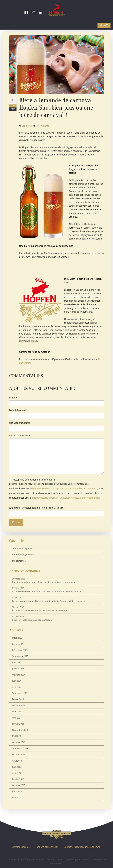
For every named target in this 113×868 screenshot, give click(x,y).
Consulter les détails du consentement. (80, 498)
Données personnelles (47, 847)
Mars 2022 (17, 712)
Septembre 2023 (20, 693)
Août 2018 (17, 761)
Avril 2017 (17, 798)
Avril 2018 (17, 773)
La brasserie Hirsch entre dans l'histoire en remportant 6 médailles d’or (47, 590)
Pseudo (13, 398)
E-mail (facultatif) (18, 410)
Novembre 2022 (20, 706)
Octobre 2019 (19, 742)
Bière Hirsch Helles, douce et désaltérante (32, 618)
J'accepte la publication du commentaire (32, 480)
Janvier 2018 (18, 779)
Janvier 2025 (18, 669)
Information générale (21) (25, 555)
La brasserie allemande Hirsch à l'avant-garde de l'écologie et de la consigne (49, 599)
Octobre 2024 (19, 675)
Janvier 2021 (18, 724)
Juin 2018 (17, 767)
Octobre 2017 (19, 785)
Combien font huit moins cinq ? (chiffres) (37, 508)
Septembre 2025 (20, 656)
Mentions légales (21, 847)
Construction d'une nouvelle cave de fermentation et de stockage (44, 580)
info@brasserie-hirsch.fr (45, 498)
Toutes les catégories (22, 549)
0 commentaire (44, 126)
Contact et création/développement (83, 847)
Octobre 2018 (19, 755)
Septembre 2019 (20, 749)
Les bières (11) (19, 561)
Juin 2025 (17, 663)
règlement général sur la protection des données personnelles (63, 489)
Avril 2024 (17, 687)
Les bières (27, 126)
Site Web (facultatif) (19, 423)
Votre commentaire (20, 436)
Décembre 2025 (20, 650)
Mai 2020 (16, 736)
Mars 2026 (17, 638)
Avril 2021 (17, 718)
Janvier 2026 (18, 644)
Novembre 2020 (20, 730)
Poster (16, 522)
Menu (104, 25)
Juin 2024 (17, 681)
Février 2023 (18, 699)
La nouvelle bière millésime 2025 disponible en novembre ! (41, 609)
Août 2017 (17, 792)
